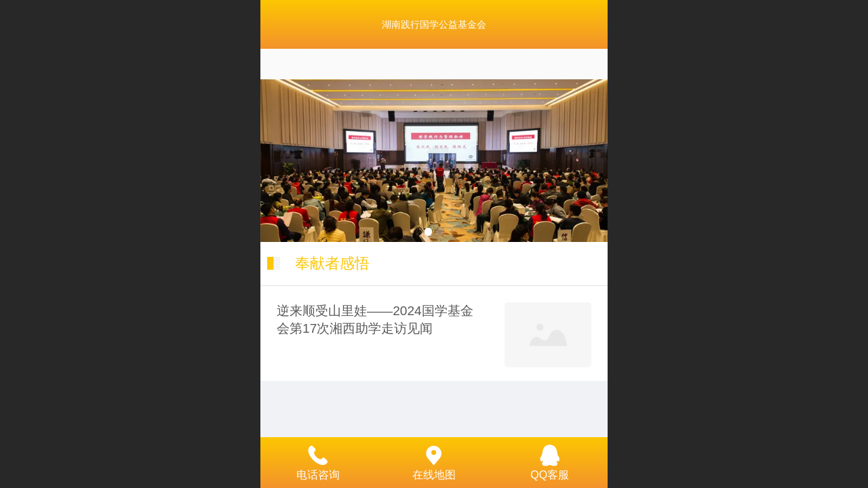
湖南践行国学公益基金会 (434, 24)
